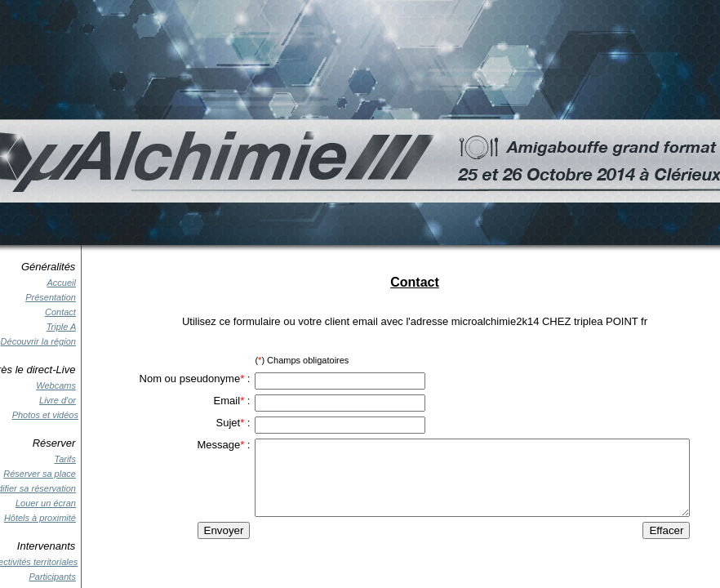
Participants (52, 577)
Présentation (51, 297)
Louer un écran (46, 503)
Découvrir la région (38, 341)
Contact (60, 312)
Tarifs (65, 459)
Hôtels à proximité (40, 518)
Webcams (56, 385)
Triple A (61, 327)
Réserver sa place (40, 474)
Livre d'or (58, 400)
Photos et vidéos (45, 415)
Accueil (61, 283)
